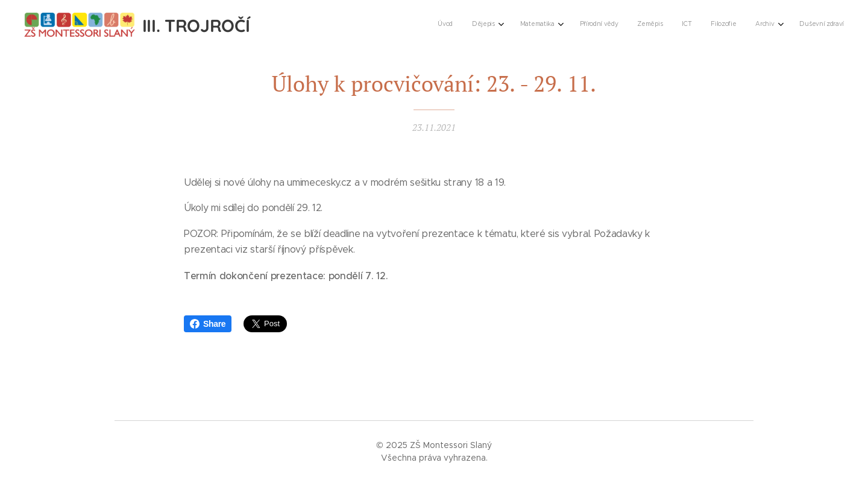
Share (208, 324)
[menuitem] (675, 25)
